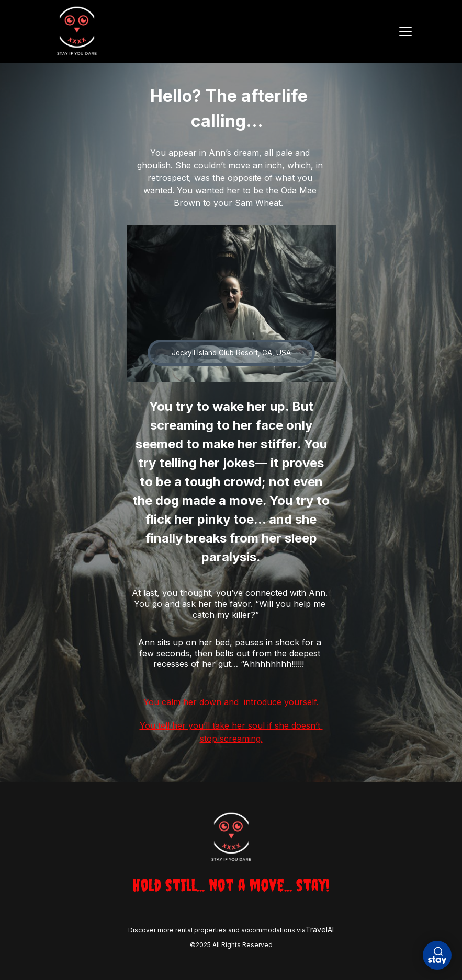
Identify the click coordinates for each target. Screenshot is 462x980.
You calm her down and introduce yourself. (231, 702)
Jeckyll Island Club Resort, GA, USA (231, 353)
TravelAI (320, 930)
